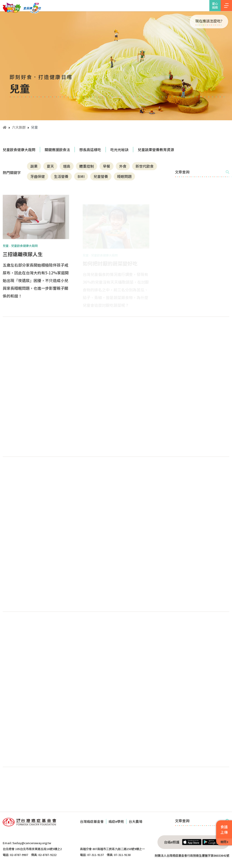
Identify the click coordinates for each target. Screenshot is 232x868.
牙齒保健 (38, 176)
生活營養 (61, 176)
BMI (81, 176)
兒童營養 (101, 176)
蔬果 (34, 166)
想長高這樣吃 (90, 150)
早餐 (106, 166)
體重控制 (87, 166)
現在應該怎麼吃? (209, 21)
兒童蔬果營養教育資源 (156, 150)
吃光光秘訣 (119, 150)
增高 (67, 166)
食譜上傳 (224, 829)
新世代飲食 (145, 166)
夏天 (50, 166)
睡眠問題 (124, 176)
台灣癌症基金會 (92, 821)
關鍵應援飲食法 (57, 150)
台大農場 (135, 821)
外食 (123, 166)
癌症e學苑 (116, 821)
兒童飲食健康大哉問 (19, 150)
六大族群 (19, 127)
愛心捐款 (215, 5)
